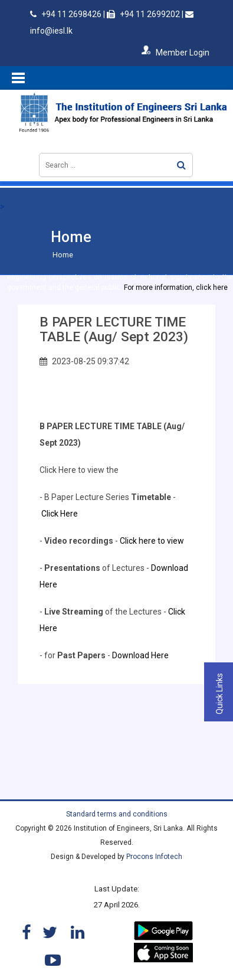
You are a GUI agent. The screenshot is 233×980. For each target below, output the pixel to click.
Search (181, 165)
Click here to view (153, 541)
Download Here (140, 655)
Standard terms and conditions (117, 814)
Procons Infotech (154, 857)
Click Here (60, 514)
